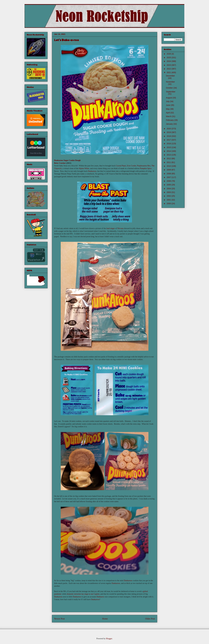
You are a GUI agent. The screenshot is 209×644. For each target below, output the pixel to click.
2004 (169, 189)
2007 (169, 177)
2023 (169, 65)
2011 (169, 162)
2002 (169, 196)
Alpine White (84, 168)
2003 (169, 192)
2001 (169, 200)
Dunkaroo (100, 597)
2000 (169, 204)
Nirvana (120, 228)
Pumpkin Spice (146, 168)
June (168, 105)
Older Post (150, 619)
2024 (169, 61)
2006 (169, 181)
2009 (169, 170)
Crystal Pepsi (121, 166)
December (170, 76)
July (168, 101)
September (171, 92)
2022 (169, 69)
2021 (169, 72)
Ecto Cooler (131, 166)
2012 (169, 158)
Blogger (109, 639)
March (169, 116)
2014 (169, 151)
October (170, 88)
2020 (169, 129)
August (169, 98)
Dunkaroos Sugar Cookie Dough (67, 160)
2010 (169, 166)
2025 (169, 57)
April (168, 113)
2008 (169, 174)
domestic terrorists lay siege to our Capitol (83, 594)
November (170, 82)
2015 (169, 147)
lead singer (111, 228)
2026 (169, 54)
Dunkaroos (92, 171)
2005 (169, 185)
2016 (169, 144)
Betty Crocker (60, 163)
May (168, 109)
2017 (169, 140)
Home (105, 619)
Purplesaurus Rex (144, 166)
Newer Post (59, 619)
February (170, 120)
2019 (169, 132)
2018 (169, 136)
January (170, 124)
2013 (169, 155)
